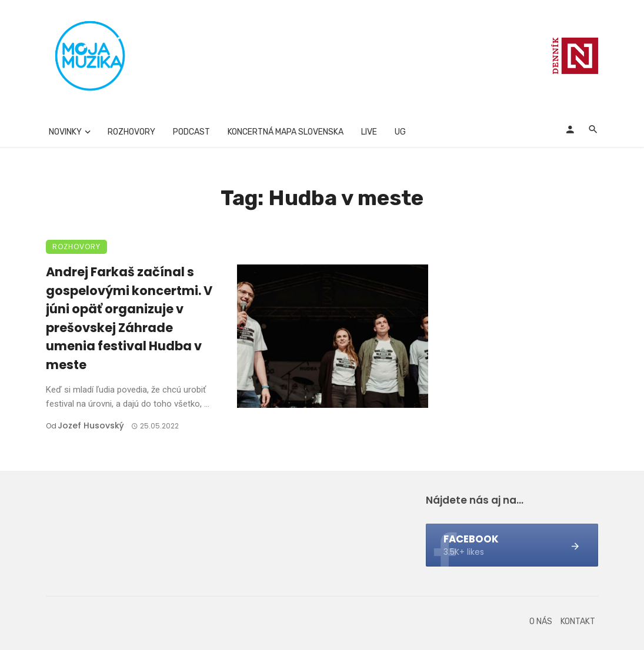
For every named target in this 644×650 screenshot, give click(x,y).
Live (369, 132)
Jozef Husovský (91, 425)
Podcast (191, 132)
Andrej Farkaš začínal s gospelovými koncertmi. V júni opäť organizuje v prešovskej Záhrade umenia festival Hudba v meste (129, 318)
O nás (541, 621)
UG (400, 132)
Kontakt (578, 621)
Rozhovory (131, 132)
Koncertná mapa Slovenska (286, 132)
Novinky (65, 132)
